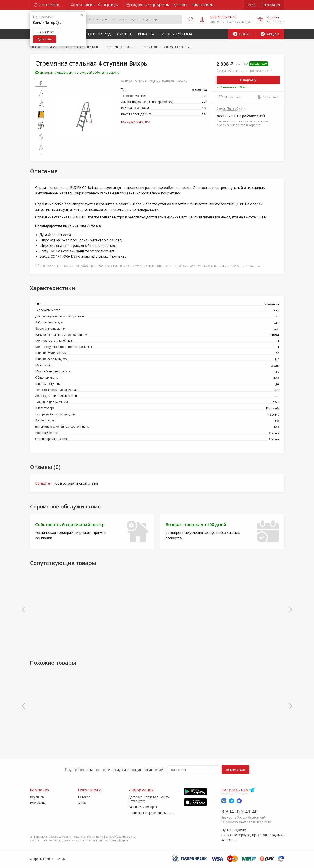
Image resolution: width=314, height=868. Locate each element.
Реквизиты (38, 803)
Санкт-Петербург (49, 5)
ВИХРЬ (182, 81)
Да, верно (45, 39)
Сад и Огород (98, 34)
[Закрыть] (82, 15)
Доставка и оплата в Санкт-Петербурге (149, 799)
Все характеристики (135, 121)
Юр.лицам (108, 5)
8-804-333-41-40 (240, 812)
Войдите (42, 483)
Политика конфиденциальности (151, 813)
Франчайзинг (83, 5)
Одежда (124, 34)
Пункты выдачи (203, 5)
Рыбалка (146, 34)
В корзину (248, 80)
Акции (270, 34)
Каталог (84, 797)
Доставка (180, 5)
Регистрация (271, 5)
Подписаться (235, 770)
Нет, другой (46, 32)
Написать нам (235, 790)
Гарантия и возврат (143, 807)
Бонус (242, 34)
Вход (252, 5)
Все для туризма (176, 34)
